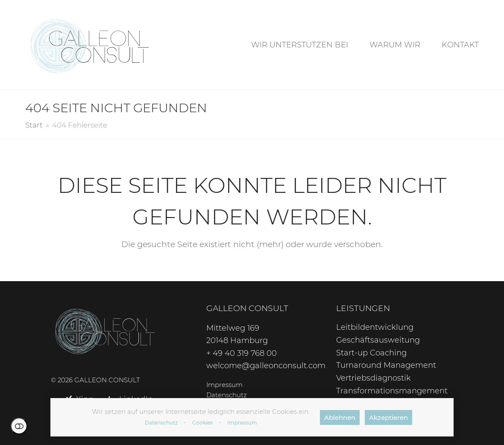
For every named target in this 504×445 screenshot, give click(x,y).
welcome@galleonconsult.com (266, 366)
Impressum (242, 423)
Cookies (202, 423)
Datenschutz (161, 423)
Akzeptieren (388, 417)
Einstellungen (19, 426)
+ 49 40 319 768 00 (242, 353)
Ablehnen (340, 417)
